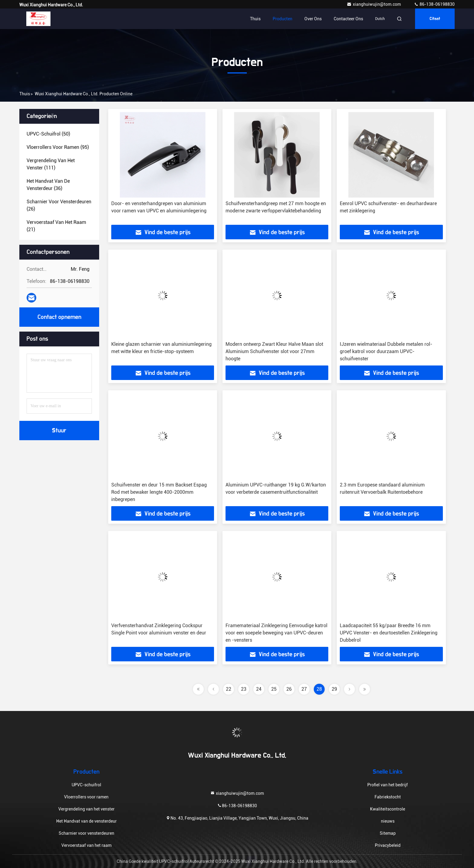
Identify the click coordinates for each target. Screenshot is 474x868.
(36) (48, 185)
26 (289, 689)
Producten (282, 19)
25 (274, 689)
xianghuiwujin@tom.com (374, 4)
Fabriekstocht (388, 797)
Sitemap (388, 833)
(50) (48, 134)
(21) (56, 226)
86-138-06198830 (434, 4)
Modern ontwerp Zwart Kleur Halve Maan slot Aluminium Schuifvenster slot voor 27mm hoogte (274, 351)
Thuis (255, 19)
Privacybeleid (388, 845)
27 (304, 689)
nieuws (388, 821)
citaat (435, 19)
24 (259, 689)
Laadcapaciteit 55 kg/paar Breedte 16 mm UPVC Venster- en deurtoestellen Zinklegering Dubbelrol (389, 633)
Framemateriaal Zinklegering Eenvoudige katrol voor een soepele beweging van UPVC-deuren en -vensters (276, 633)
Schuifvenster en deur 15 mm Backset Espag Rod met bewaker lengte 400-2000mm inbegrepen (159, 492)
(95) (58, 147)
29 (334, 689)
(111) (51, 164)
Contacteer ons (348, 19)
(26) (59, 205)
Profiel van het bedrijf (388, 785)
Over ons (313, 19)
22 (229, 689)
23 (244, 689)
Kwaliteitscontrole (388, 809)
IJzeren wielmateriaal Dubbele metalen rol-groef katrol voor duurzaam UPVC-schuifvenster (386, 351)
